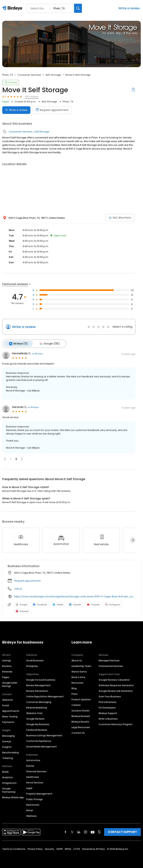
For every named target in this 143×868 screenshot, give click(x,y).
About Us (77, 660)
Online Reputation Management (45, 696)
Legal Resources (81, 727)
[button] (5, 458)
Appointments (11, 710)
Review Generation (37, 690)
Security (50, 848)
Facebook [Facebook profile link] (40, 604)
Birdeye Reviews (81, 716)
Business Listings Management (44, 735)
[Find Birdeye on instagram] (85, 831)
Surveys (7, 741)
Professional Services (111, 666)
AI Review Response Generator (116, 685)
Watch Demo (79, 671)
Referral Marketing (37, 707)
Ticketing (8, 758)
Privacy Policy (35, 848)
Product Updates (81, 699)
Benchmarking (11, 752)
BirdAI (5, 771)
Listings (7, 660)
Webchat (8, 699)
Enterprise (32, 666)
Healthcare (33, 776)
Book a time (78, 677)
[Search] (78, 8)
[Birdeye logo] (13, 8)
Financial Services (36, 771)
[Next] (133, 540)
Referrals (7, 671)
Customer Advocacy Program (116, 724)
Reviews (7, 666)
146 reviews (32, 97)
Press (75, 693)
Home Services (35, 782)
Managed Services (109, 660)
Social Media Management (42, 746)
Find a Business (108, 702)
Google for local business (41, 679)
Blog (74, 688)
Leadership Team (81, 666)
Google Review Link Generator (116, 690)
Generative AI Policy (93, 848)
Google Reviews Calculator (114, 679)
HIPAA (68, 848)
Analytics (8, 777)
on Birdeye (37, 353)
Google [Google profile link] (22, 604)
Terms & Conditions (14, 848)
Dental (30, 765)
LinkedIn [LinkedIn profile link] (75, 604)
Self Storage (53, 75)
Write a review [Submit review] (16, 110)
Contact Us (78, 732)
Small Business (35, 660)
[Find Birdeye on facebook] (66, 831)
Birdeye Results (80, 721)
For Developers (107, 707)
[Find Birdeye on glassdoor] (99, 831)
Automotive (33, 760)
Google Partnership (9, 790)
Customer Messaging (39, 702)
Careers (76, 704)
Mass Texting (10, 716)
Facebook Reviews (37, 729)
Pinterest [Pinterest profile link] (22, 611)
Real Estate (33, 804)
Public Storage (34, 799)
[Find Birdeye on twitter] (72, 831)
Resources (77, 682)
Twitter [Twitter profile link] (58, 604)
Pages (6, 677)
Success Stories (81, 710)
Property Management (39, 793)
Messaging (8, 735)
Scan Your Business (110, 696)
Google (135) (48, 343)
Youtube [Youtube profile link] (93, 604)
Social (6, 705)
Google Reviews (35, 718)
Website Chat (34, 713)
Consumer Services (29, 75)
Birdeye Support (108, 713)
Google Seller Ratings (10, 684)
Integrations (9, 782)
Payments (8, 722)
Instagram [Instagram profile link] (113, 604)
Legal (29, 788)
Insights (7, 746)
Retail (30, 810)
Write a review (129, 8)
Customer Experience (39, 740)
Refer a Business (108, 718)
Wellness (31, 815)
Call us (18, 588)
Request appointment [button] (27, 580)
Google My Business (38, 724)
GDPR (59, 848)
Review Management (38, 685)
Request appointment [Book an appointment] (52, 110)
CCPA (77, 848)
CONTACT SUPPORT (122, 831)
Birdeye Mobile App (13, 797)
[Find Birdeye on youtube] (93, 831)
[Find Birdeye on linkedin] (79, 831)
